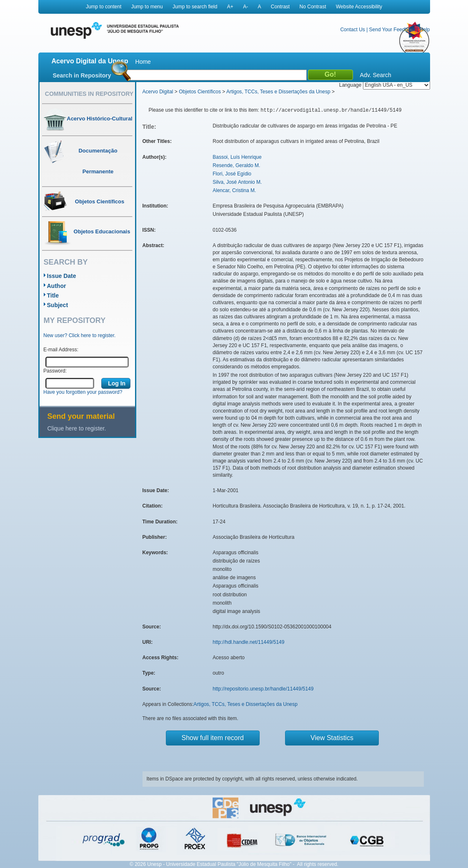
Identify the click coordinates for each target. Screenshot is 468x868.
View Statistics (332, 738)
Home (143, 62)
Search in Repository (82, 75)
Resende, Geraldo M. (236, 165)
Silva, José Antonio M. (237, 182)
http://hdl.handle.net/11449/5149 (248, 642)
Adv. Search (376, 75)
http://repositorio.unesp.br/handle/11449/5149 (263, 689)
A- (245, 7)
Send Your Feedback (392, 30)
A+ (230, 7)
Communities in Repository (89, 94)
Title (53, 295)
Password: (55, 371)
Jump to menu (147, 7)
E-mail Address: (61, 350)
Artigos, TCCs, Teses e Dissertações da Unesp (278, 92)
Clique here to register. (77, 428)
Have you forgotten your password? (83, 392)
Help (425, 30)
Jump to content (104, 7)
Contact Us (352, 30)
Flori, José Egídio (232, 174)
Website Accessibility (359, 7)
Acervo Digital (158, 92)
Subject (58, 305)
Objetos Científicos (200, 92)
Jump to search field (195, 7)
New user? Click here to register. (79, 335)
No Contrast (313, 7)
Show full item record (213, 738)
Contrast (280, 7)
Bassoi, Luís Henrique (237, 157)
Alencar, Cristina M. (234, 190)
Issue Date (62, 276)
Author (57, 286)
